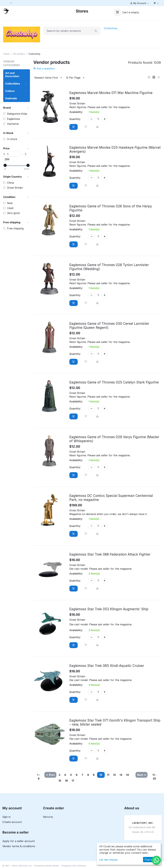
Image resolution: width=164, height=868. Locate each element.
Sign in (6, 817)
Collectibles (13, 84)
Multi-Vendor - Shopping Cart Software (66, 866)
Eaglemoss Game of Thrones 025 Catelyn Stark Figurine (114, 382)
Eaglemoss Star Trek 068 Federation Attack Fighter (110, 554)
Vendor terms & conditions (19, 846)
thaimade (11, 98)
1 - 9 (38, 777)
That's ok (150, 860)
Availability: (76, 112)
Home (7, 54)
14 (70, 781)
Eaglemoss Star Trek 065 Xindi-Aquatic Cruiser (107, 666)
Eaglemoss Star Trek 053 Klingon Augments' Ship (109, 609)
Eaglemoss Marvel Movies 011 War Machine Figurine (111, 93)
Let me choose (108, 860)
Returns (48, 817)
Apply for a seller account (19, 841)
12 (131, 775)
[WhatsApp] (156, 860)
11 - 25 (155, 777)
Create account (12, 822)
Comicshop (111, 28)
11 (123, 775)
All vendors (19, 54)
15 (78, 781)
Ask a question (44, 68)
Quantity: (75, 119)
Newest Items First (49, 78)
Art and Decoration (12, 75)
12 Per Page (76, 78)
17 (95, 781)
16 (87, 781)
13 (62, 781)
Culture (10, 91)
